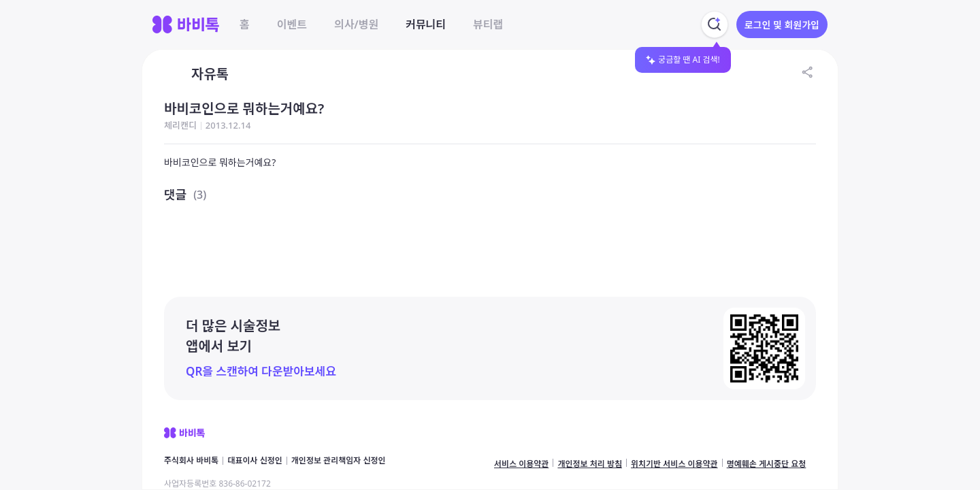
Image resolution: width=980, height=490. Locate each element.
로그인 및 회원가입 (782, 25)
